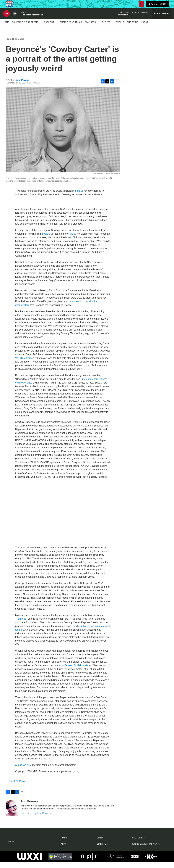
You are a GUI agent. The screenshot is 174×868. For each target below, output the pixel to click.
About (145, 28)
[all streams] (161, 20)
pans (73, 240)
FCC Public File (139, 844)
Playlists (90, 28)
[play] (6, 20)
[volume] (15, 20)
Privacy (64, 844)
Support (49, 28)
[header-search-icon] (142, 7)
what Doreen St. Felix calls (74, 671)
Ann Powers (23, 86)
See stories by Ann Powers (36, 819)
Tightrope (21, 625)
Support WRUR (160, 7)
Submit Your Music (71, 28)
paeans (46, 240)
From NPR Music (15, 45)
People (120, 28)
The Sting (133, 28)
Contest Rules (103, 850)
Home (6, 28)
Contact (100, 844)
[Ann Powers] (12, 814)
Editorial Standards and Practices (146, 850)
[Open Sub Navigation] (40, 28)
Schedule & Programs (25, 28)
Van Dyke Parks (24, 364)
